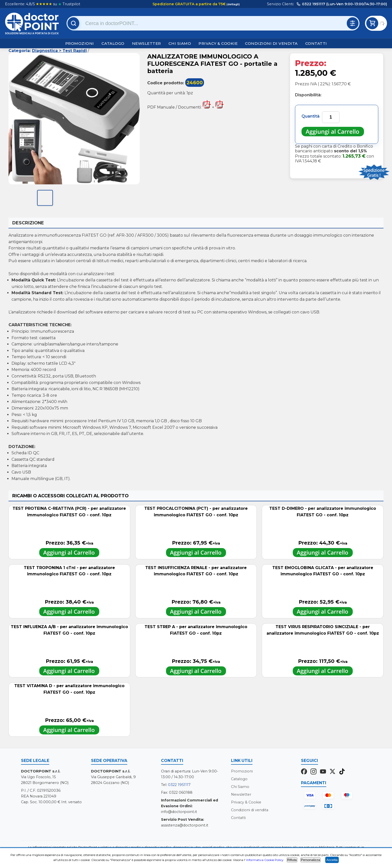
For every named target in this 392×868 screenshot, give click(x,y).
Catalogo (113, 43)
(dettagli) (233, 4)
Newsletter (146, 43)
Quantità (310, 116)
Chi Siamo (180, 43)
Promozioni (80, 43)
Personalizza (310, 860)
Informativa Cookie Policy (265, 860)
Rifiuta (292, 860)
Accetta (332, 860)
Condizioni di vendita (271, 43)
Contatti (316, 43)
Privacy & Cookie (218, 43)
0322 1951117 (179, 785)
